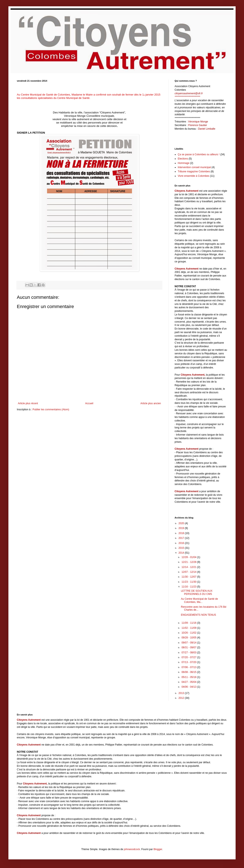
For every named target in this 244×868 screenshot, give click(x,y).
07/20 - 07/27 (189, 657)
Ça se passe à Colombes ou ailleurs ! (199, 154)
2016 (182, 543)
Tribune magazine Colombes (194, 171)
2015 (182, 548)
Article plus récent (28, 403)
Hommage (184, 163)
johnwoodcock (132, 849)
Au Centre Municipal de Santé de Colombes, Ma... (199, 600)
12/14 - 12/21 (189, 567)
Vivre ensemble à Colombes (194, 176)
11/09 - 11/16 (189, 623)
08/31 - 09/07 (189, 647)
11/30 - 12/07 (189, 577)
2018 (182, 533)
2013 (182, 693)
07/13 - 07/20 (189, 662)
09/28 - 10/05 (189, 638)
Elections (183, 159)
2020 (182, 523)
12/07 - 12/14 (189, 572)
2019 (182, 528)
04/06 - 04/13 (189, 687)
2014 (182, 553)
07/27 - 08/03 (189, 653)
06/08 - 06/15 (189, 672)
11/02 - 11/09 (189, 628)
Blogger (158, 849)
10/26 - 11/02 (189, 633)
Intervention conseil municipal (194, 167)
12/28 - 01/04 (189, 557)
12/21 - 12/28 (189, 562)
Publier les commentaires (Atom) (51, 409)
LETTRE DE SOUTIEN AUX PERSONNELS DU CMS (197, 592)
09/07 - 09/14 (189, 643)
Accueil (89, 403)
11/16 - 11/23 (189, 587)
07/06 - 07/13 (189, 667)
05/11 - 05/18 (189, 677)
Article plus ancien (151, 403)
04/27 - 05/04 (189, 682)
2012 (182, 698)
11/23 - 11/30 (189, 582)
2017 (182, 538)
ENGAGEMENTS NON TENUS (198, 615)
